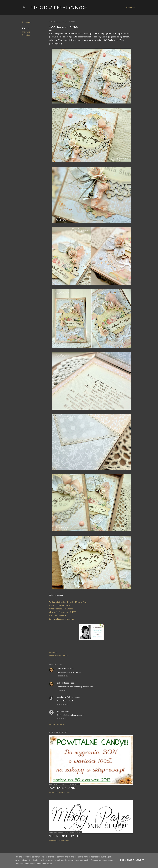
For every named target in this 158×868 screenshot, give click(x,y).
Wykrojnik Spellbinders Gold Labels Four (68, 602)
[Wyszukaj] (131, 7)
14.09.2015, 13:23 (62, 719)
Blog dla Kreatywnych (59, 7)
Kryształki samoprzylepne (62, 619)
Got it (140, 860)
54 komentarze (64, 792)
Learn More (126, 860)
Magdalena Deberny (65, 697)
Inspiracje (26, 32)
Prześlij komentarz (58, 724)
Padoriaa (26, 35)
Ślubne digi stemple (65, 836)
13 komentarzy (64, 841)
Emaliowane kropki (58, 615)
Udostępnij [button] (27, 22)
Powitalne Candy (63, 788)
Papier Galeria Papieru (60, 605)
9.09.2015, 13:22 (62, 676)
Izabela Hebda (63, 669)
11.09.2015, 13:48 (62, 704)
